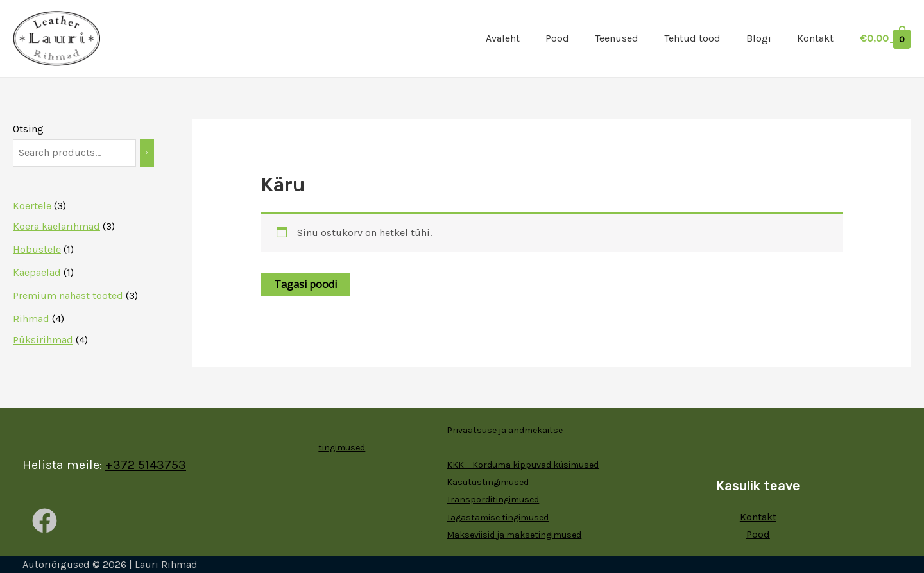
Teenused (617, 38)
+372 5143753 (146, 465)
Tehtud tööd (692, 38)
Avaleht (503, 38)
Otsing (28, 129)
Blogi (759, 38)
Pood (557, 38)
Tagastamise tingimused (498, 517)
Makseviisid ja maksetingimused (514, 535)
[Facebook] (45, 521)
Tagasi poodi (305, 284)
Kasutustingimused (488, 482)
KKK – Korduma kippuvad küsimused (523, 465)
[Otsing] (147, 153)
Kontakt (815, 38)
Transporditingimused (493, 500)
